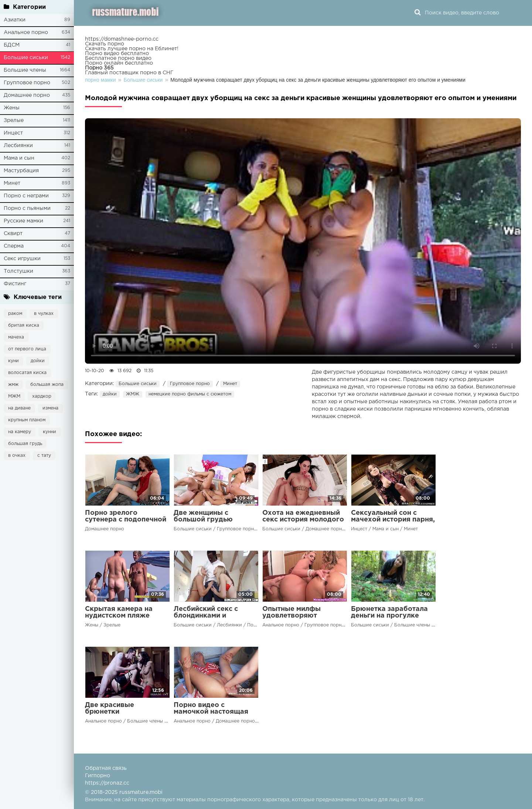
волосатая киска (27, 373)
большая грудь (25, 444)
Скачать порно (105, 44)
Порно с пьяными (27, 208)
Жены (12, 108)
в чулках (44, 314)
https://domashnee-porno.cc (122, 39)
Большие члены (25, 70)
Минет (12, 183)
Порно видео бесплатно (117, 54)
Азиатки (15, 20)
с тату (44, 456)
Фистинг (15, 284)
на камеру (20, 432)
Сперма (14, 246)
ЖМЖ (133, 394)
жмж (13, 385)
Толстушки (18, 271)
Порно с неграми (26, 196)
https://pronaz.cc (107, 783)
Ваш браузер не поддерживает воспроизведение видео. (303, 241)
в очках (17, 456)
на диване (19, 408)
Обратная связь (106, 768)
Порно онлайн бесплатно (119, 63)
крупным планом (27, 420)
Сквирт (13, 234)
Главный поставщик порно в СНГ (129, 73)
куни (13, 361)
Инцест (13, 133)
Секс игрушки (22, 259)
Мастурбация (21, 171)
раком (15, 314)
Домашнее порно (27, 95)
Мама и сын (19, 158)
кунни (50, 432)
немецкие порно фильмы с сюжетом (190, 394)
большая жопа (47, 385)
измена (50, 408)
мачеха (16, 337)
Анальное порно (26, 33)
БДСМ (12, 45)
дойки (38, 361)
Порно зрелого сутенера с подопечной (126, 516)
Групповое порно (27, 83)
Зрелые (14, 120)
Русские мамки (23, 221)
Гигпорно (98, 776)
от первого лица (27, 349)
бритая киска (24, 325)
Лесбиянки (18, 146)
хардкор (42, 396)
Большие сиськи (26, 58)
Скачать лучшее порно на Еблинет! (132, 49)
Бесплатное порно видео (118, 58)
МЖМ (14, 396)
